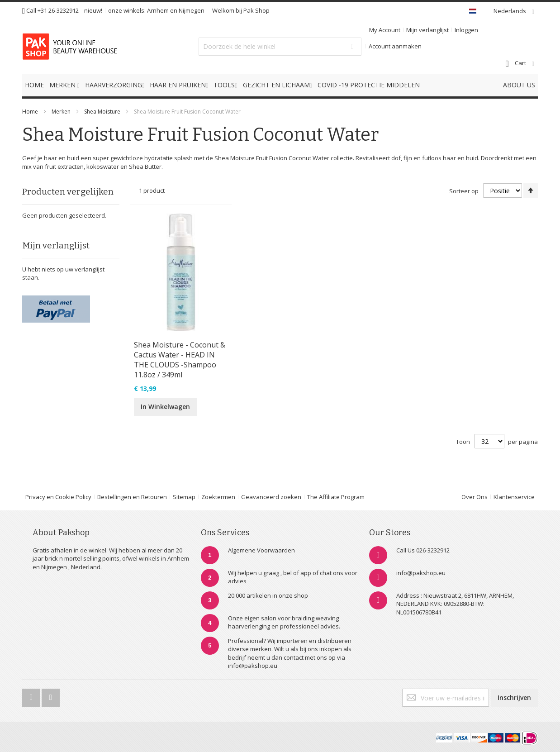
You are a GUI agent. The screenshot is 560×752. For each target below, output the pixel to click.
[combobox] (280, 47)
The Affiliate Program (336, 497)
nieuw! (93, 10)
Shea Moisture (103, 112)
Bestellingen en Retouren (132, 497)
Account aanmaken (395, 46)
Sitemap (184, 497)
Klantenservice (514, 497)
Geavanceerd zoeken (271, 497)
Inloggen (466, 30)
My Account (385, 30)
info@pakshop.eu (421, 573)
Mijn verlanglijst (427, 30)
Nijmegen (192, 10)
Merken (61, 112)
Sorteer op (464, 191)
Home (30, 112)
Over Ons (475, 497)
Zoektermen (218, 497)
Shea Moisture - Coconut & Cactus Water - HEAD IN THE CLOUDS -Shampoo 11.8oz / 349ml (180, 360)
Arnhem (158, 10)
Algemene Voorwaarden (261, 550)
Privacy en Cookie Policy (58, 497)
